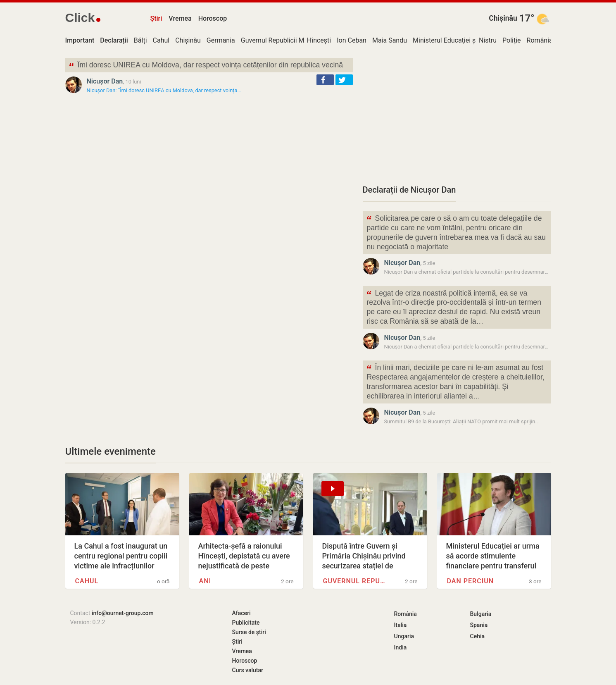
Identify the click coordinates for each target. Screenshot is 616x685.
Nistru (488, 40)
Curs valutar (248, 670)
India (401, 647)
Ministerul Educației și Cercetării (460, 40)
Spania (479, 625)
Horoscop (213, 18)
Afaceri (241, 613)
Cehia (478, 636)
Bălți (140, 40)
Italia (401, 625)
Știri (156, 18)
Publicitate (246, 623)
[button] (325, 80)
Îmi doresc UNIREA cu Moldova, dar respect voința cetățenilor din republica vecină (206, 66)
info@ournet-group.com (123, 613)
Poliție (512, 40)
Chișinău (503, 18)
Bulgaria (481, 614)
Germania (221, 40)
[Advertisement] (457, 116)
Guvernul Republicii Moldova (282, 40)
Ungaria (404, 636)
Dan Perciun (471, 581)
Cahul (161, 40)
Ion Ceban (352, 40)
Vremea (180, 18)
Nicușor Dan (105, 81)
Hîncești (319, 40)
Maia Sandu (390, 40)
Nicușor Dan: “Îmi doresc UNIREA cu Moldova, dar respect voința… (164, 90)
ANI (205, 581)
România (540, 40)
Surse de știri (249, 632)
